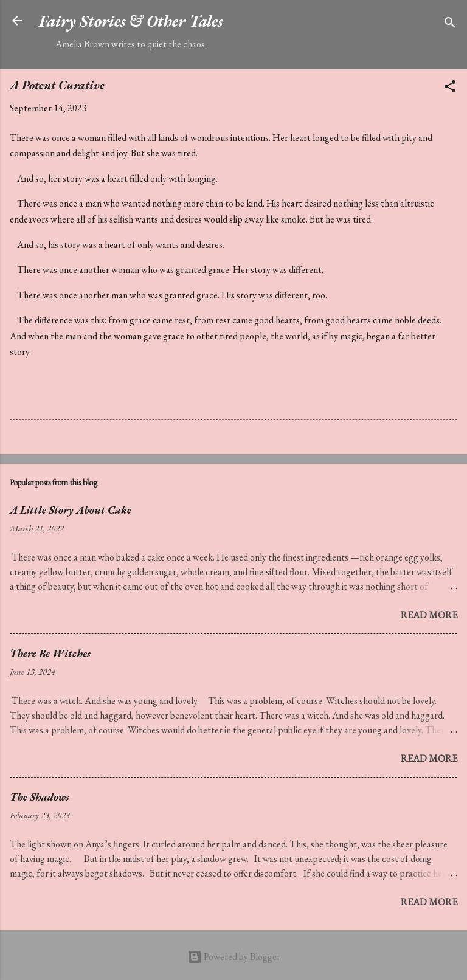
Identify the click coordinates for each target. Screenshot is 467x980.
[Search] (450, 25)
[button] (450, 88)
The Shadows (40, 797)
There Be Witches (50, 653)
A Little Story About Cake (71, 510)
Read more (429, 615)
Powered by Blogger (234, 957)
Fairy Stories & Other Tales (131, 21)
